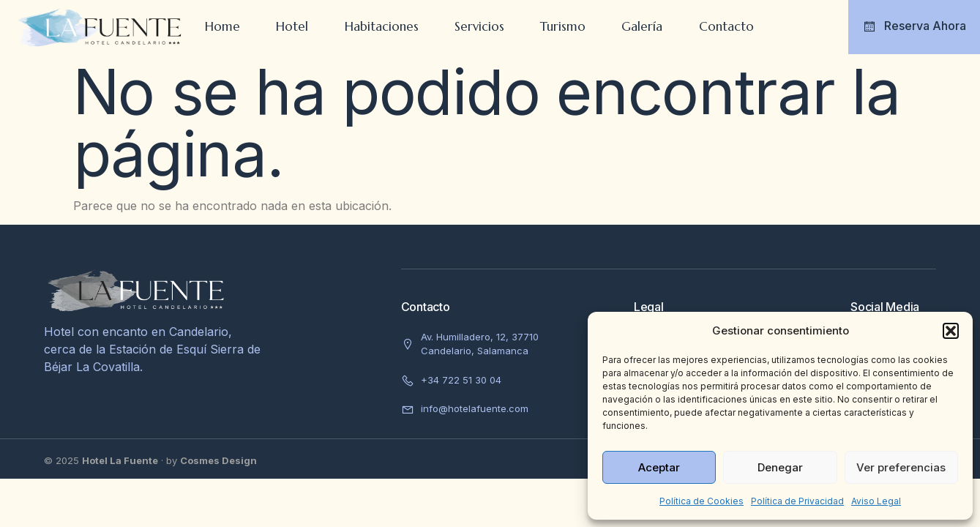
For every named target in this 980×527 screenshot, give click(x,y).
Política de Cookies (702, 501)
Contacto (728, 26)
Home (221, 26)
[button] (951, 331)
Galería (643, 26)
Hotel (291, 26)
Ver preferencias (901, 467)
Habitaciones (381, 26)
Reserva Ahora (914, 26)
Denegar (780, 467)
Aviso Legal (876, 501)
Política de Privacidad (797, 501)
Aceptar (659, 467)
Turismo (564, 26)
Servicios (479, 26)
